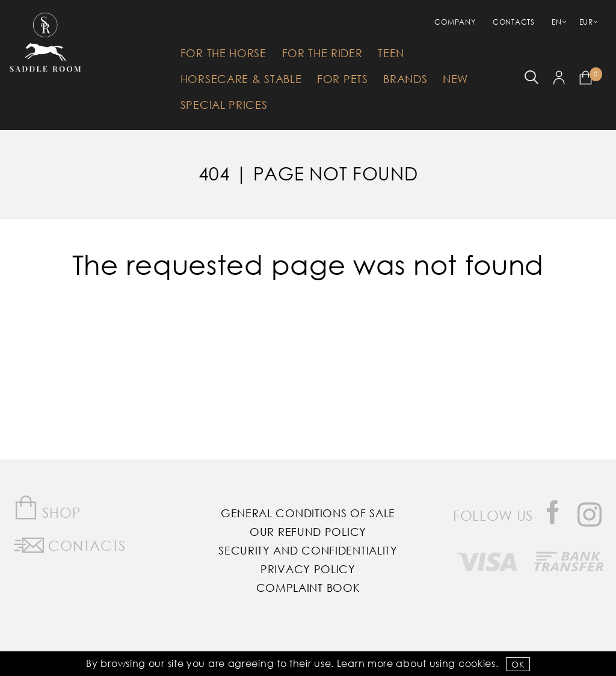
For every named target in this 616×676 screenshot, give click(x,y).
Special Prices (224, 105)
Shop (47, 508)
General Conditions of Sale (308, 513)
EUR (586, 22)
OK (518, 664)
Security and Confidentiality (308, 550)
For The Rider (322, 53)
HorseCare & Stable (241, 79)
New (455, 79)
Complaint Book (308, 588)
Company (455, 22)
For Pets (343, 79)
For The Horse (223, 53)
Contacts (514, 22)
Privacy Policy (308, 569)
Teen (391, 53)
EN (556, 22)
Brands (405, 79)
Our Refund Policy (308, 532)
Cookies (477, 663)
